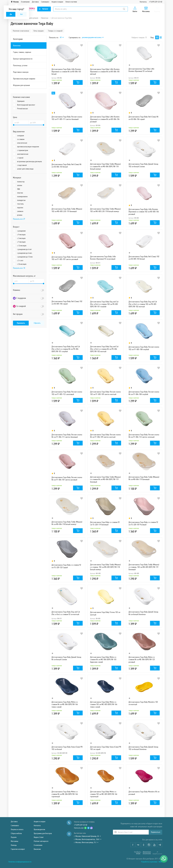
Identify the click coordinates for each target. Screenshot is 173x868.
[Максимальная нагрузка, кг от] (21, 281)
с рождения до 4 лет (24, 249)
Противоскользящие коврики (24, 79)
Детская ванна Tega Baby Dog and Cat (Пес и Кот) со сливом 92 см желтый (66, 613)
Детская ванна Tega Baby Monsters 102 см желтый (143, 703)
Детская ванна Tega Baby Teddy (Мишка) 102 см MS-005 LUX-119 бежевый (67, 210)
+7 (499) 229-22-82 (156, 2)
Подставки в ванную (21, 72)
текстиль (20, 204)
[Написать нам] (164, 859)
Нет (22, 14)
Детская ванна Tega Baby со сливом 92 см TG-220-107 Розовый (143, 523)
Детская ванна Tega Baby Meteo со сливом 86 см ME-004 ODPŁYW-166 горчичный (65, 794)
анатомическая (23, 154)
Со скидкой (19, 306)
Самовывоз (45, 2)
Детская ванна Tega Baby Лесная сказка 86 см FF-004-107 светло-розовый (67, 478)
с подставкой (22, 165)
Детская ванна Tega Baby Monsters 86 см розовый (144, 793)
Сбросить (37, 323)
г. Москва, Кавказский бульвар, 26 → (87, 836)
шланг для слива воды (25, 169)
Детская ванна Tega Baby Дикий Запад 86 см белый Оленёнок (143, 613)
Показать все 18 (19, 268)
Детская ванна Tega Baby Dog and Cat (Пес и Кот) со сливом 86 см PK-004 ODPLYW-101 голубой (66, 349)
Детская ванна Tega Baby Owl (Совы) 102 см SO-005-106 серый (67, 303)
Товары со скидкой (55, 31)
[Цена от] (21, 123)
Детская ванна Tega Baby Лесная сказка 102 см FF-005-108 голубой (144, 348)
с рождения (21, 231)
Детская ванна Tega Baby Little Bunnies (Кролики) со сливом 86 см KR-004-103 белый (66, 72)
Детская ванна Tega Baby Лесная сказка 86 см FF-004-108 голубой (144, 393)
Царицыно (21, 101)
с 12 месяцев (22, 246)
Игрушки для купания (21, 85)
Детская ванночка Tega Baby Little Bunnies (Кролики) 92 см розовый (103, 258)
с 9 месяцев (21, 235)
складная (21, 136)
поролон (20, 208)
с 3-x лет (20, 260)
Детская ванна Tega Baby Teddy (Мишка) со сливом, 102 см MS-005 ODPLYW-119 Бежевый (144, 567)
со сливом (21, 139)
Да (11, 14)
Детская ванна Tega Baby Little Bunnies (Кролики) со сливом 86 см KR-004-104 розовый (105, 119)
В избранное (82, 45)
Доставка (35, 2)
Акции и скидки (57, 2)
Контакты (143, 2)
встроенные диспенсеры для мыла (29, 161)
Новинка (17, 290)
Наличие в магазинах (21, 31)
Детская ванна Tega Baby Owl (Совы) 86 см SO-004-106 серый (143, 118)
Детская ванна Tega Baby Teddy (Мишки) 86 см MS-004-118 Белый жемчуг (67, 523)
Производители (39, 829)
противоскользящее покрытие (28, 147)
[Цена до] (36, 123)
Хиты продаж (39, 31)
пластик (20, 193)
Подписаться (156, 832)
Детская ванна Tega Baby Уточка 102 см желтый (105, 613)
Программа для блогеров (43, 833)
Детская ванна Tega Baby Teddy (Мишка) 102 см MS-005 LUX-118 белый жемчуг (105, 210)
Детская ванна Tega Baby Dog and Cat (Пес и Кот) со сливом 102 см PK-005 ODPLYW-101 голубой (104, 304)
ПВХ (19, 189)
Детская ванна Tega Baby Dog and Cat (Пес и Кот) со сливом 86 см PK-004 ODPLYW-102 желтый (104, 349)
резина (20, 215)
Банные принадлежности (23, 59)
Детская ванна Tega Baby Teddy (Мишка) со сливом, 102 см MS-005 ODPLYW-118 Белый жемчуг (105, 567)
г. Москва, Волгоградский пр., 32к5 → (88, 839)
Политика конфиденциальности (20, 862)
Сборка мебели (16, 833)
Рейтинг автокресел (41, 841)
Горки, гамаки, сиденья (22, 52)
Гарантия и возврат (18, 849)
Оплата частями (71, 2)
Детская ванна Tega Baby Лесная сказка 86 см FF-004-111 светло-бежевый (67, 436)
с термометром (23, 150)
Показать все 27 (19, 219)
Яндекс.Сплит (39, 837)
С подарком (19, 298)
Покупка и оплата (17, 829)
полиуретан (21, 200)
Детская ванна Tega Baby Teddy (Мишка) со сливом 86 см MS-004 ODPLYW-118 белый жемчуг (105, 166)
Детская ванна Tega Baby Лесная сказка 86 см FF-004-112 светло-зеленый (144, 436)
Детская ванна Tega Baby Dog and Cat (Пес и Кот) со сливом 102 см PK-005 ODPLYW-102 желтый (143, 304)
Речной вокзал (22, 109)
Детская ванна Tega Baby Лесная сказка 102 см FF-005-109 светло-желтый (105, 393)
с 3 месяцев (21, 238)
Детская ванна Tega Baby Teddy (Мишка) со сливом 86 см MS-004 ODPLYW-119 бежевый (105, 479)
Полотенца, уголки (20, 65)
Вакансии (37, 849)
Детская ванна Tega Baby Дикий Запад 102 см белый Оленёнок (143, 748)
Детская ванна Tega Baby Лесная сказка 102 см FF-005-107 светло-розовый (67, 258)
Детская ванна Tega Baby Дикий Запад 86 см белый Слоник (66, 658)
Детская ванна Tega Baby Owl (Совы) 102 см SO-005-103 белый (144, 258)
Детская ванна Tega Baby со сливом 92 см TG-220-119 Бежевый (105, 523)
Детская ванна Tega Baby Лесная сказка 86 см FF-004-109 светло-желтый (105, 436)
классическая (22, 143)
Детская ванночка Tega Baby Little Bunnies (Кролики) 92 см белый (141, 70)
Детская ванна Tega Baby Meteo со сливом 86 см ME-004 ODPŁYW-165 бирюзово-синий (103, 659)
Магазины (14, 841)
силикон (20, 211)
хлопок (20, 185)
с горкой (20, 158)
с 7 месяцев (21, 242)
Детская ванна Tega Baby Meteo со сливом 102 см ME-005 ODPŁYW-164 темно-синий (104, 704)
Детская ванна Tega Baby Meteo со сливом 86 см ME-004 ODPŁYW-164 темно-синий (65, 704)
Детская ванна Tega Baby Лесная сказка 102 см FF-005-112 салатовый (67, 393)
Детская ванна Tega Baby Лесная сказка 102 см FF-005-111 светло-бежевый (67, 118)
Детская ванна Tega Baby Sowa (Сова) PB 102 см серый (106, 748)
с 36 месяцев (22, 264)
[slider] (14, 125)
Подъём (14, 837)
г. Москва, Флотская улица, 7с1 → (86, 842)
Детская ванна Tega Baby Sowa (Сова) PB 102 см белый (67, 748)
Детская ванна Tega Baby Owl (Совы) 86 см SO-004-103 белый (66, 165)
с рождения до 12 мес (25, 257)
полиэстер (21, 182)
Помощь (14, 845)
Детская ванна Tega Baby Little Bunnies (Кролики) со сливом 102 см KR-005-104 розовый (144, 212)
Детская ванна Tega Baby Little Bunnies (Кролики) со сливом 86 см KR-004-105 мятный (105, 72)
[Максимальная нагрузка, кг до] (36, 281)
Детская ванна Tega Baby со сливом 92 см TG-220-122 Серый (66, 566)
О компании (25, 2)
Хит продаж (18, 314)
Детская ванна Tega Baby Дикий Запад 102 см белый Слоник (143, 165)
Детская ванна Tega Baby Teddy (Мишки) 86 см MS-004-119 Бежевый (144, 478)
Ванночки (17, 45)
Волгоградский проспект (26, 105)
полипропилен (22, 197)
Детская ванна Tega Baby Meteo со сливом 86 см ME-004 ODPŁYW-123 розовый (142, 659)
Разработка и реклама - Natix (152, 862)
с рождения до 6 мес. (25, 253)
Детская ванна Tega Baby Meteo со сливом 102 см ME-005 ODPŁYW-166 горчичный (104, 794)
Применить (21, 323)
